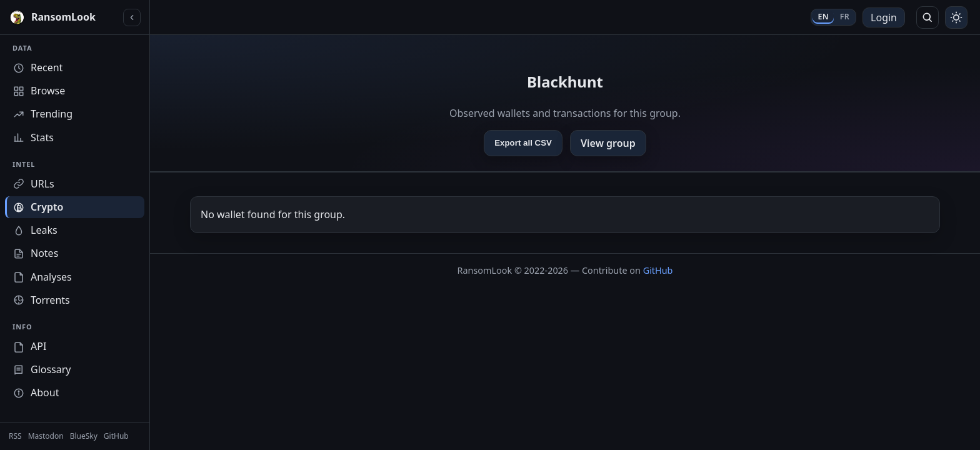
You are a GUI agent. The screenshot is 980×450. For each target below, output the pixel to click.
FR (845, 17)
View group (608, 143)
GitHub (658, 270)
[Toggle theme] (956, 17)
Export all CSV (523, 143)
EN (823, 17)
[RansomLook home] (63, 17)
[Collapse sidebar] (132, 17)
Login (884, 17)
